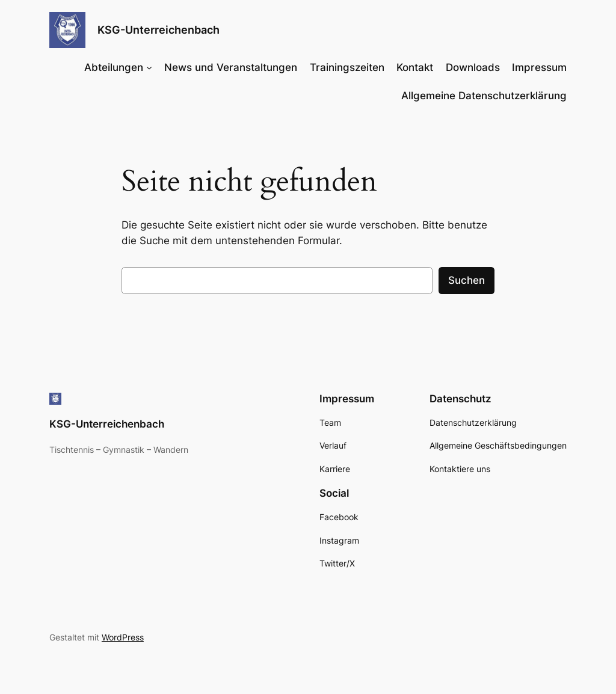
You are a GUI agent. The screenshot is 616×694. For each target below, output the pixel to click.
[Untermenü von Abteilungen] (149, 67)
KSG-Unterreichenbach (159, 30)
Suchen (467, 280)
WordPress (123, 637)
